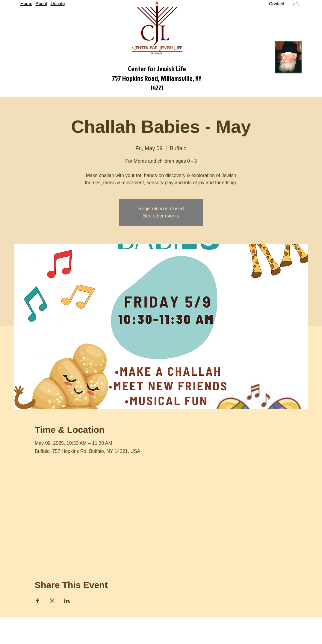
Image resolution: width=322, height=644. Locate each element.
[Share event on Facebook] (38, 601)
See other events (161, 216)
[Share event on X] (52, 601)
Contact (277, 4)
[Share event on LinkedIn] (67, 601)
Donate (58, 3)
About (41, 3)
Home (26, 3)
